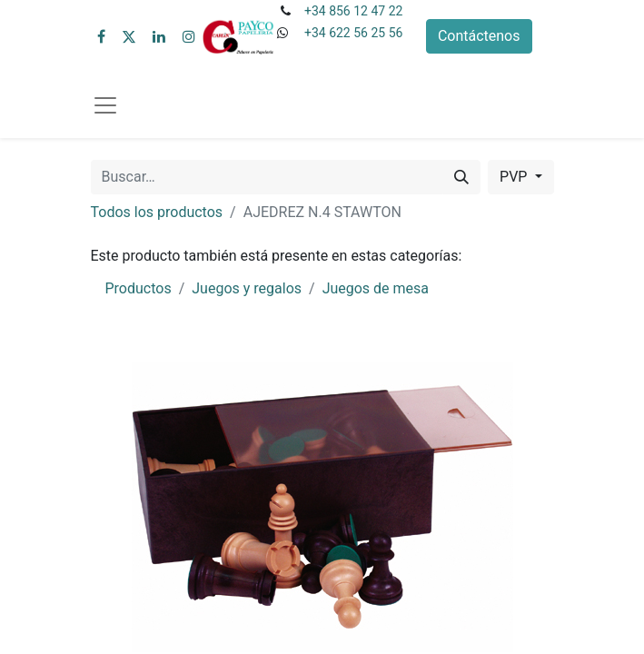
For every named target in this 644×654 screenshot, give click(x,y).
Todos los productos (157, 212)
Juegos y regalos (247, 288)
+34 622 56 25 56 (353, 33)
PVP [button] (515, 177)
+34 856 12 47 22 (353, 11)
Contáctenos (479, 36)
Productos (139, 288)
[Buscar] (461, 177)
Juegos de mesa (376, 288)
